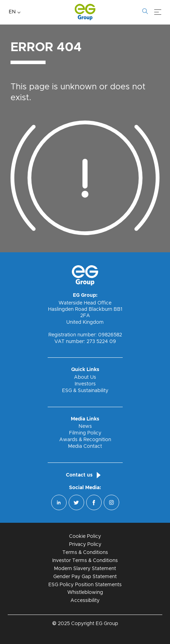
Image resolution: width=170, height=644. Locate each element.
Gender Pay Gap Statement (85, 577)
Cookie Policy (85, 536)
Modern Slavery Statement (85, 569)
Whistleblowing (85, 592)
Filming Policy (85, 433)
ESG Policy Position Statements (85, 585)
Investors (85, 384)
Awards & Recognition (85, 440)
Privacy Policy (85, 544)
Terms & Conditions (85, 553)
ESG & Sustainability (85, 391)
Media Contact (85, 446)
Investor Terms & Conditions (85, 561)
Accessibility (85, 601)
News (85, 426)
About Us (85, 377)
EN (12, 12)
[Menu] (158, 12)
